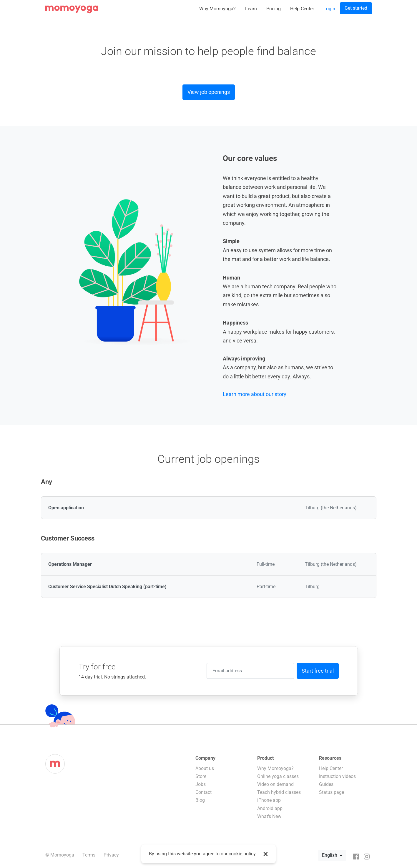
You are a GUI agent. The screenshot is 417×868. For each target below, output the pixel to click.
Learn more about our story (255, 394)
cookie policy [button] (242, 854)
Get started (356, 8)
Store (201, 776)
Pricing (274, 9)
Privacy (111, 855)
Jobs (201, 784)
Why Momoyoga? (217, 9)
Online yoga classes (278, 776)
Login (329, 9)
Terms (89, 855)
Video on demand (275, 784)
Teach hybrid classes (279, 792)
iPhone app (269, 800)
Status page (332, 792)
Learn (251, 9)
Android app (270, 808)
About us (205, 768)
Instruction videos (337, 776)
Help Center (302, 9)
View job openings (209, 92)
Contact (203, 792)
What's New (269, 816)
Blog (200, 800)
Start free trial (318, 671)
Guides (326, 784)
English (330, 855)
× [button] (266, 854)
